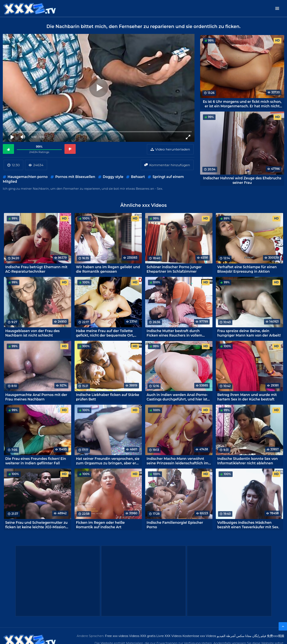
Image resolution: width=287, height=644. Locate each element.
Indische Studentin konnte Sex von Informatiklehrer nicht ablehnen (247, 461)
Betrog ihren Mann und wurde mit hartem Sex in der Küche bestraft (247, 397)
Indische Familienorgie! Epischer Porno (175, 525)
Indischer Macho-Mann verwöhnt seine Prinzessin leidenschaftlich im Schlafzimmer (177, 461)
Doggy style (113, 177)
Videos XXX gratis (143, 636)
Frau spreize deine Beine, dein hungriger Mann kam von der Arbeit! (249, 333)
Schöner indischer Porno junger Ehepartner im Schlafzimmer (174, 269)
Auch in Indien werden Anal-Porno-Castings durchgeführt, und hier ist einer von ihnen (177, 397)
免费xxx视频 (276, 636)
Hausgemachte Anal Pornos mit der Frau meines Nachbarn (36, 397)
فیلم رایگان (259, 636)
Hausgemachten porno (28, 177)
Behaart (138, 177)
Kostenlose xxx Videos (199, 636)
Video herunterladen (173, 149)
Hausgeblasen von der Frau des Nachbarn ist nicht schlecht (33, 333)
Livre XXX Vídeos (169, 636)
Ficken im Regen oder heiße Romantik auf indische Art (100, 525)
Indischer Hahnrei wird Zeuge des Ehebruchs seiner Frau (242, 180)
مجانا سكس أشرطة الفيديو (234, 636)
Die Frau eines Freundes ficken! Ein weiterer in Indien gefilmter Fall (36, 461)
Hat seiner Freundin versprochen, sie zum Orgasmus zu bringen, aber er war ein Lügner (108, 461)
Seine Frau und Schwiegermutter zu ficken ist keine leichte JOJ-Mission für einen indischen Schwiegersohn (37, 525)
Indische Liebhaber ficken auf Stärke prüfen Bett (108, 397)
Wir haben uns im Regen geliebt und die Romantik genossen (108, 269)
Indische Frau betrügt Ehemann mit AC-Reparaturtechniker (36, 269)
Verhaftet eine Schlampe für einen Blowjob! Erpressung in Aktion (247, 269)
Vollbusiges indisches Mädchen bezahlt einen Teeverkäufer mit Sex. (248, 525)
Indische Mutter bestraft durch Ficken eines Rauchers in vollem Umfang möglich (174, 333)
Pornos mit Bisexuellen (75, 177)
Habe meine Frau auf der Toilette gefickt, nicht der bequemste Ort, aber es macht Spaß (105, 333)
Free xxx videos (117, 636)
